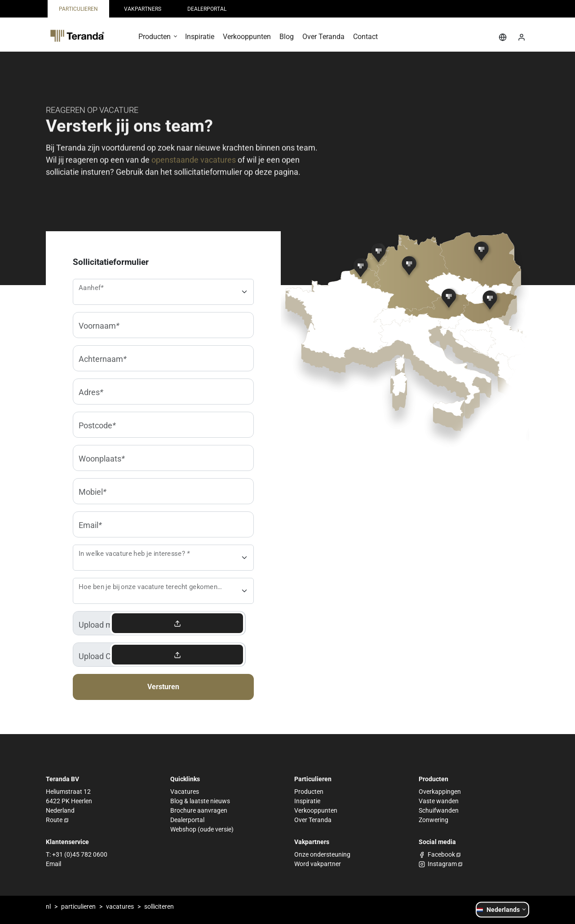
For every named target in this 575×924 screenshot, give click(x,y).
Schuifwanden (439, 810)
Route (54, 820)
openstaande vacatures (194, 161)
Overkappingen (440, 792)
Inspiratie (307, 801)
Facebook (441, 854)
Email (53, 864)
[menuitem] (78, 9)
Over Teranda (313, 820)
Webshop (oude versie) (202, 829)
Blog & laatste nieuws (200, 801)
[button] (157, 40)
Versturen (163, 687)
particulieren (78, 906)
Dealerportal (187, 820)
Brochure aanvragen (199, 810)
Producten (309, 792)
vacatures (120, 906)
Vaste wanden (439, 801)
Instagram (442, 864)
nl (48, 906)
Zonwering (433, 820)
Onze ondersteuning (322, 854)
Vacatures (185, 792)
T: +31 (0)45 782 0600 (77, 854)
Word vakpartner (318, 864)
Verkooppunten (316, 810)
